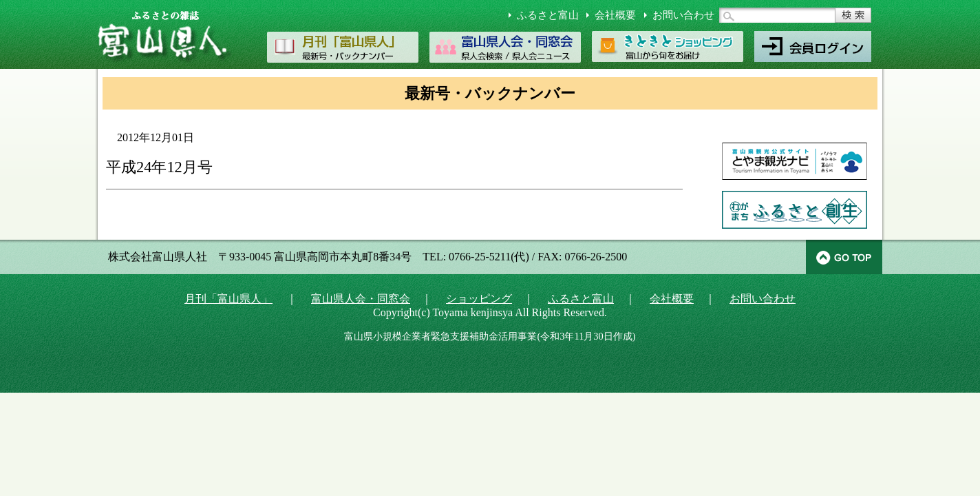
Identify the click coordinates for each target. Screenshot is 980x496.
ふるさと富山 (548, 15)
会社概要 (615, 15)
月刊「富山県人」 (228, 299)
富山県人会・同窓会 (361, 299)
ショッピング (479, 299)
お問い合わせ (683, 15)
